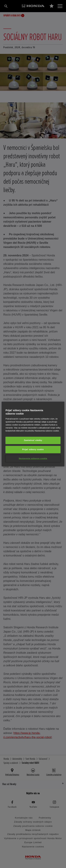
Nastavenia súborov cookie (33, 458)
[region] (33, 434)
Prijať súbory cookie (33, 449)
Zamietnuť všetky (33, 440)
